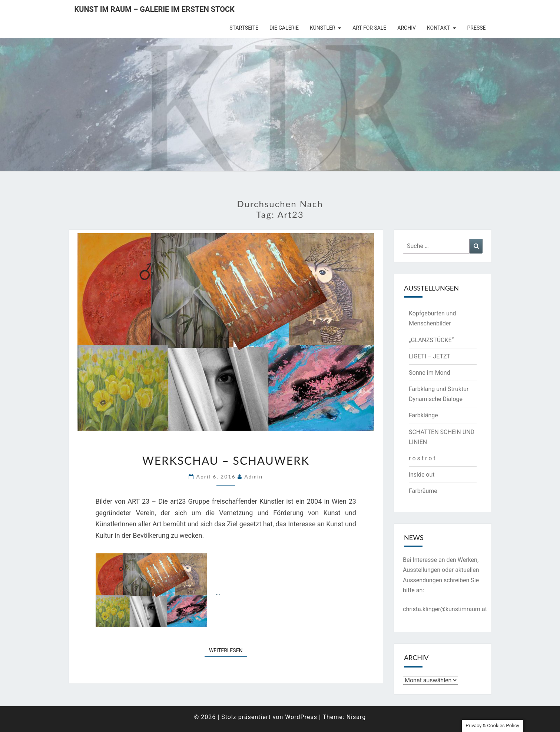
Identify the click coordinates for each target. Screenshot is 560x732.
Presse (477, 28)
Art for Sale (369, 28)
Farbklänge (423, 415)
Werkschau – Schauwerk (226, 460)
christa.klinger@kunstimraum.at (445, 609)
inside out (422, 475)
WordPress (301, 717)
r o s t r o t (422, 458)
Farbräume (423, 491)
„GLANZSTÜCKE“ (431, 340)
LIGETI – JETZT (430, 356)
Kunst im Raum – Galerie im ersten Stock (155, 9)
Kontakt (438, 28)
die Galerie (284, 28)
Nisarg (356, 717)
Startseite (244, 28)
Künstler (323, 28)
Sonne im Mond (430, 373)
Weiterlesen (228, 650)
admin (254, 476)
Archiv (407, 28)
